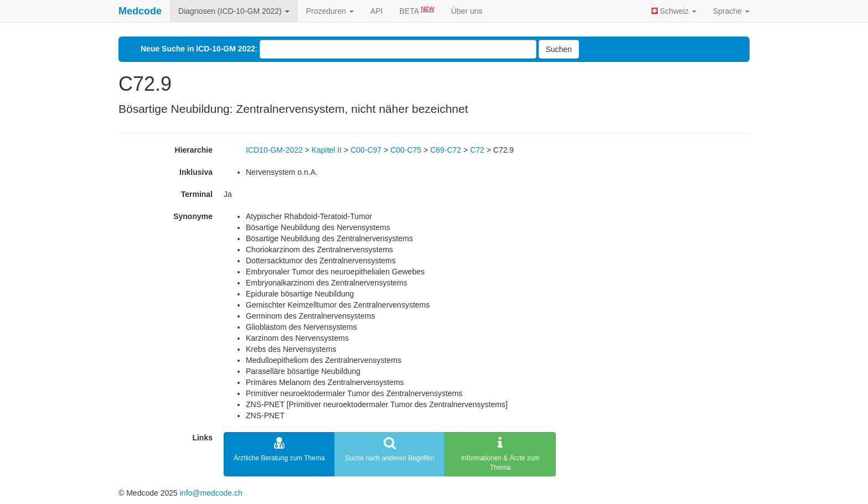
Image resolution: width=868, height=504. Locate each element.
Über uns (467, 11)
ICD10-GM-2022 (274, 150)
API (377, 11)
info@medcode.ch (211, 493)
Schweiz (674, 11)
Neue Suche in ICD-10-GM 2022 (198, 49)
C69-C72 (446, 150)
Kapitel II (327, 150)
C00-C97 (366, 150)
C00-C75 (406, 150)
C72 (477, 150)
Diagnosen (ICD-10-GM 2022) (234, 11)
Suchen (559, 49)
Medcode (140, 11)
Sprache (731, 11)
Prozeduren (330, 11)
